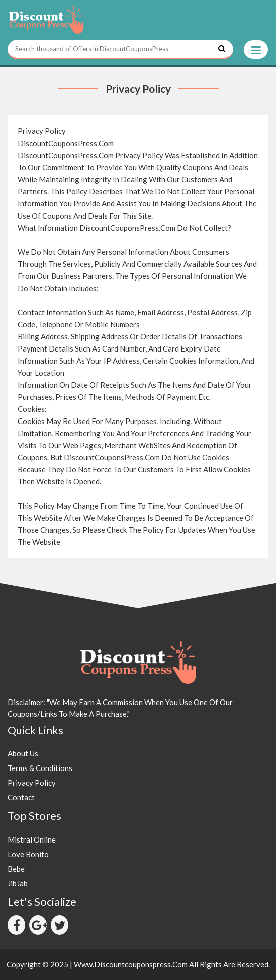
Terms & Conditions (40, 768)
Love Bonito (28, 854)
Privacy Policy (32, 783)
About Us (23, 753)
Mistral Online (32, 839)
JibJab (18, 883)
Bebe (16, 869)
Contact (21, 797)
